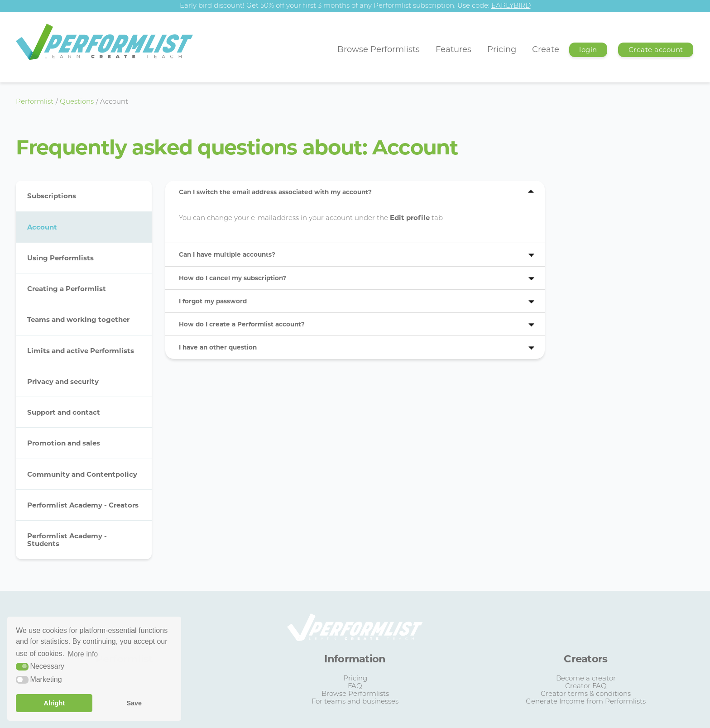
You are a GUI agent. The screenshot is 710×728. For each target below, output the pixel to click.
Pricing (502, 49)
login (588, 50)
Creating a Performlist (67, 289)
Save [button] (134, 703)
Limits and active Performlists (81, 351)
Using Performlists (60, 258)
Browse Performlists (379, 49)
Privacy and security (63, 381)
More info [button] (83, 654)
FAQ (355, 687)
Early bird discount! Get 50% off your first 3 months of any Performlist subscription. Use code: (355, 6)
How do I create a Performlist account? (242, 324)
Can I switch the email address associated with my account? (275, 192)
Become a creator (586, 679)
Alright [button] (54, 703)
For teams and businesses (355, 702)
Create (546, 49)
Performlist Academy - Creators (83, 505)
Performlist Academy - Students (67, 540)
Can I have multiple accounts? (227, 254)
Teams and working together (78, 319)
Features (453, 49)
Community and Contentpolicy (82, 474)
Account (42, 227)
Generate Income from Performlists (586, 702)
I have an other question (218, 347)
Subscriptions (52, 196)
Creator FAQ (586, 687)
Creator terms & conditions (586, 694)
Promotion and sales (64, 443)
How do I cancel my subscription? (233, 278)
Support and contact (64, 412)
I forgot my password (213, 301)
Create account (656, 50)
